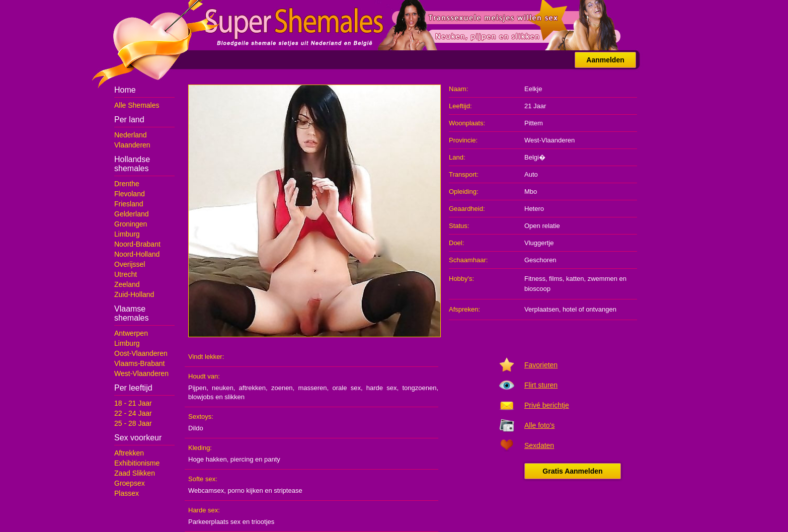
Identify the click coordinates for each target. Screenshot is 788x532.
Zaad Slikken (135, 473)
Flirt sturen (541, 385)
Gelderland (132, 214)
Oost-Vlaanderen (141, 353)
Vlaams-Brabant (139, 363)
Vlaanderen (132, 145)
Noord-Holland (137, 254)
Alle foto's (539, 425)
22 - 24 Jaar (133, 413)
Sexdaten (539, 445)
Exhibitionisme (137, 463)
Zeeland (127, 284)
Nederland (131, 135)
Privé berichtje (547, 405)
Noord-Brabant (137, 244)
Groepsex (130, 483)
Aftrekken (129, 453)
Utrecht (126, 274)
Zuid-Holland (134, 294)
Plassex (127, 493)
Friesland (129, 204)
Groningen (131, 224)
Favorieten (541, 365)
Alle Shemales (137, 105)
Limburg (127, 234)
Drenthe (127, 184)
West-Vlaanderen (141, 373)
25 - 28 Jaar (133, 423)
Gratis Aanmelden (572, 471)
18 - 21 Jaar (133, 403)
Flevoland (130, 194)
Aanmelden (605, 60)
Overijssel (130, 264)
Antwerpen (131, 333)
